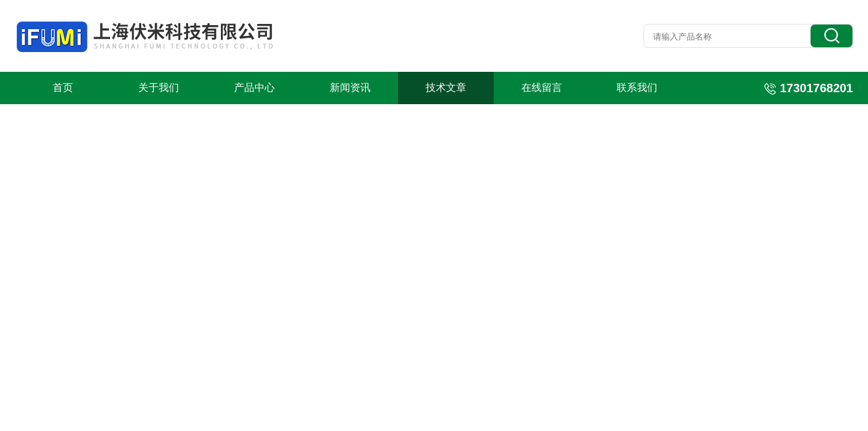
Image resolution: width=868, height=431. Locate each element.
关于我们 (159, 88)
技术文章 (446, 88)
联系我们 (637, 88)
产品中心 (254, 88)
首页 (63, 88)
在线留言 (542, 88)
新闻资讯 (350, 88)
